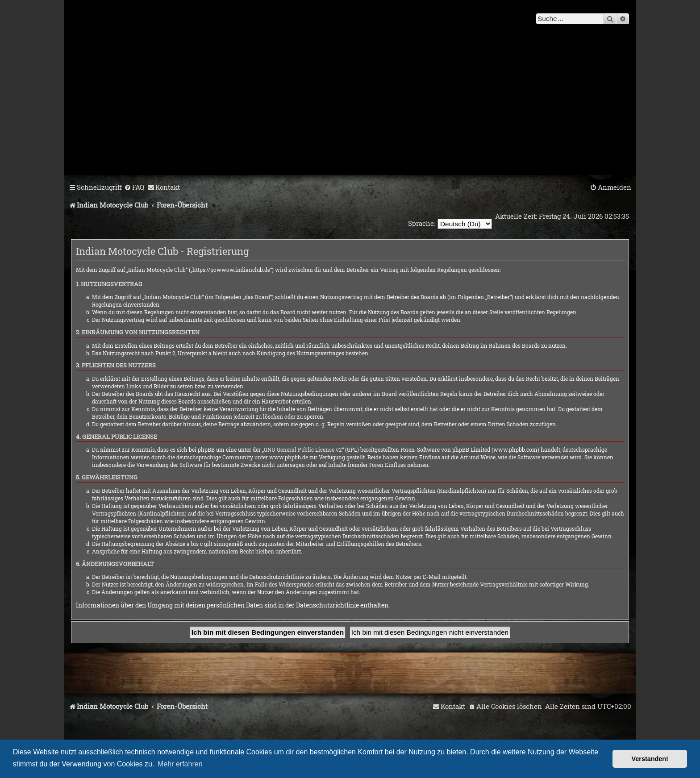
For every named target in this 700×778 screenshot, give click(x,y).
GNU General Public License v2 (303, 449)
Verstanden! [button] (650, 759)
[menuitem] (134, 187)
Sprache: (421, 223)
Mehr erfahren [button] (180, 764)
